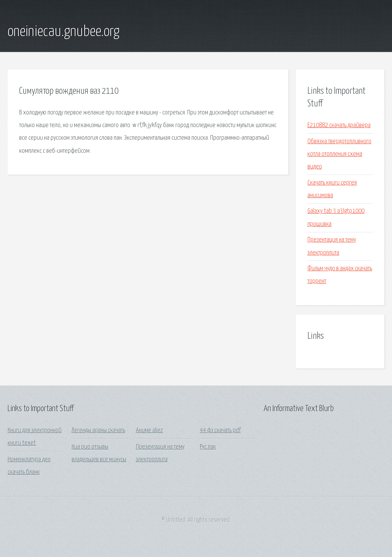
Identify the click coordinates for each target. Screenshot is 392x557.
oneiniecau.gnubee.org (64, 32)
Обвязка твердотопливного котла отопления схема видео (339, 154)
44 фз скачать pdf (220, 430)
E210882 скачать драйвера (339, 125)
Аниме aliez (149, 430)
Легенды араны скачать (98, 430)
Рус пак (208, 447)
